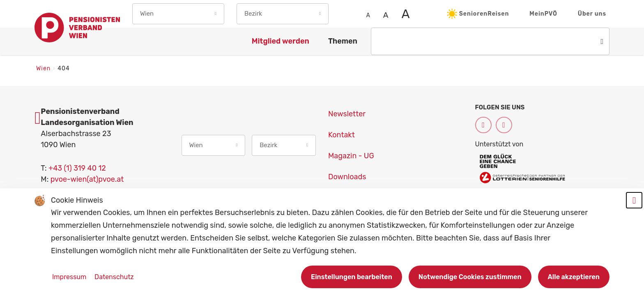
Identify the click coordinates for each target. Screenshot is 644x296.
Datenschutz (114, 277)
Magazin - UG (351, 156)
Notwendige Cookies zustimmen (470, 277)
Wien (44, 68)
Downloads (347, 177)
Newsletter (347, 114)
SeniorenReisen (478, 14)
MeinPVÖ (543, 14)
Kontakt (342, 135)
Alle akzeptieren (574, 277)
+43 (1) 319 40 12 (77, 168)
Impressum (70, 277)
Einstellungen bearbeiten (352, 277)
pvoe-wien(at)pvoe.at (87, 179)
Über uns (592, 14)
